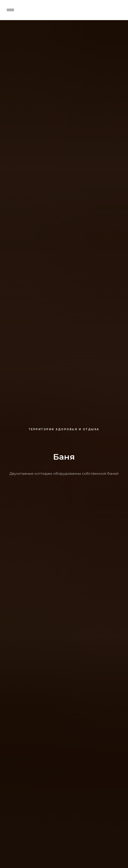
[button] (10, 10)
